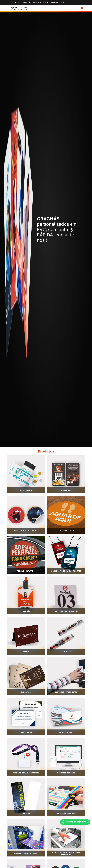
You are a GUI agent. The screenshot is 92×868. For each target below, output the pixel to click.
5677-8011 (35, 2)
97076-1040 (21, 2)
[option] (46, 230)
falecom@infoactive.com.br (53, 2)
